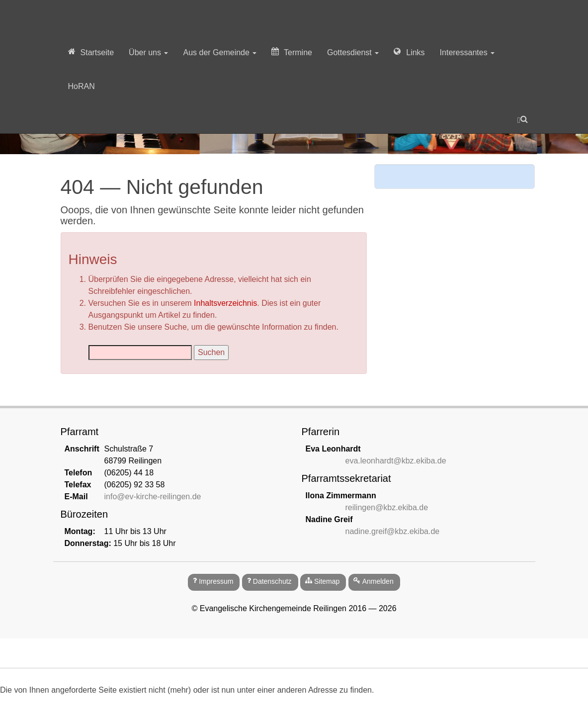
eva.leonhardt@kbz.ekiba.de (396, 461)
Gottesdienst (353, 52)
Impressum (216, 581)
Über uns (148, 52)
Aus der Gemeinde (220, 52)
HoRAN (82, 86)
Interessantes (467, 52)
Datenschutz (272, 581)
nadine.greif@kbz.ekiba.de (393, 531)
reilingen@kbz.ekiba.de (387, 507)
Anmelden (378, 581)
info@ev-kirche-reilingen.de (153, 497)
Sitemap (327, 581)
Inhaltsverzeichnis (225, 303)
